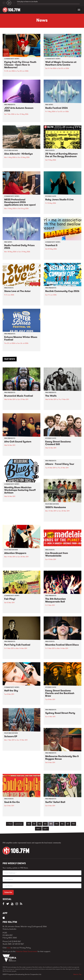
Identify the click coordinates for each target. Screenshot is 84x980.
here (9, 948)
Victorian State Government (27, 951)
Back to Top (77, 974)
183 (45, 824)
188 (73, 824)
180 (29, 824)
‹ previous (18, 824)
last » (46, 828)
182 (40, 824)
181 (34, 824)
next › (38, 828)
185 (57, 824)
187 (68, 824)
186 (62, 824)
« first (9, 824)
